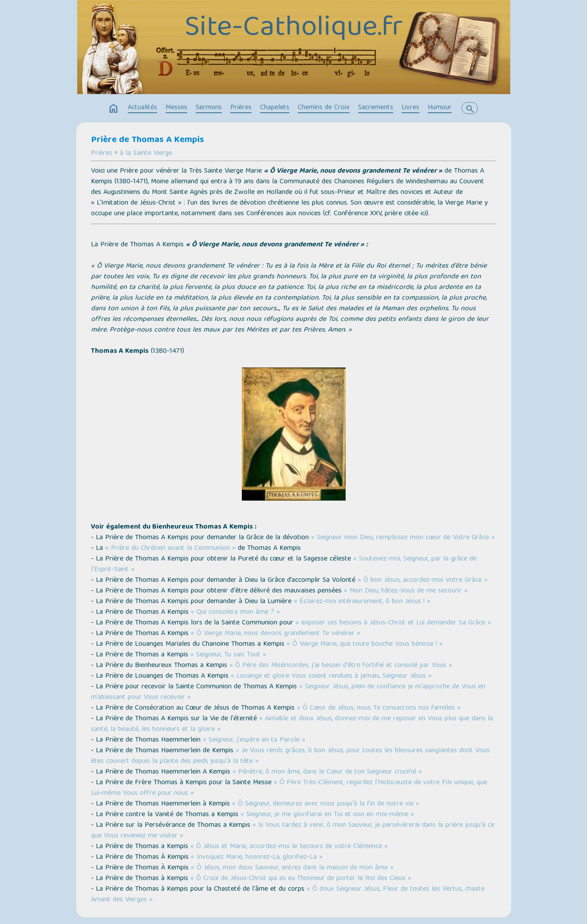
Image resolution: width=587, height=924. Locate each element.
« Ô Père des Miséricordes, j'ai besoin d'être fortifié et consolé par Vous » (341, 666)
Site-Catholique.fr (294, 29)
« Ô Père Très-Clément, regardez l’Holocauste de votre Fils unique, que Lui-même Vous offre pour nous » (289, 788)
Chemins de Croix (324, 108)
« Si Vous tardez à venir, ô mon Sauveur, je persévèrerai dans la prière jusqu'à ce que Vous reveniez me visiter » (293, 831)
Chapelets (275, 108)
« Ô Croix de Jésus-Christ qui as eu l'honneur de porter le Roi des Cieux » (301, 879)
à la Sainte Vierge (146, 154)
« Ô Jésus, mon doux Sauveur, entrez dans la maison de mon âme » (292, 868)
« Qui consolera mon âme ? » (235, 612)
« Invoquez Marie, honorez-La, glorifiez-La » (257, 857)
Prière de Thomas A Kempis (148, 140)
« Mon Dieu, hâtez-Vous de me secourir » (406, 591)
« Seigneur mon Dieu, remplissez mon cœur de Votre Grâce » (403, 538)
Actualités (142, 108)
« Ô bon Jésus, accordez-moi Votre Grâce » (423, 580)
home (114, 109)
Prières (241, 108)
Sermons (209, 108)
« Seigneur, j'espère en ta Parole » (254, 740)
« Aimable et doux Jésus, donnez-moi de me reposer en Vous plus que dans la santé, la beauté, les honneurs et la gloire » (292, 724)
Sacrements (376, 108)
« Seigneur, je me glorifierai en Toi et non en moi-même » (327, 815)
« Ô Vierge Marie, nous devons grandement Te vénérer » (276, 634)
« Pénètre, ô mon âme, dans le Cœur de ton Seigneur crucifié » (327, 772)
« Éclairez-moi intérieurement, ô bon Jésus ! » (362, 602)
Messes (176, 108)
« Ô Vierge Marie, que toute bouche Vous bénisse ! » (365, 644)
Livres (410, 108)
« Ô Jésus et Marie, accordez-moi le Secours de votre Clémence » (289, 847)
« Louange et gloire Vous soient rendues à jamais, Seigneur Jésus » (331, 676)
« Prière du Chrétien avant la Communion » (170, 549)
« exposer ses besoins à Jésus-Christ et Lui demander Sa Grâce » (393, 623)
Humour (440, 108)
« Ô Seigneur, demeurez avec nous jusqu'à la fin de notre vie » (326, 804)
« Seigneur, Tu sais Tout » (228, 655)
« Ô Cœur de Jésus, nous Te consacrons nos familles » (379, 708)
